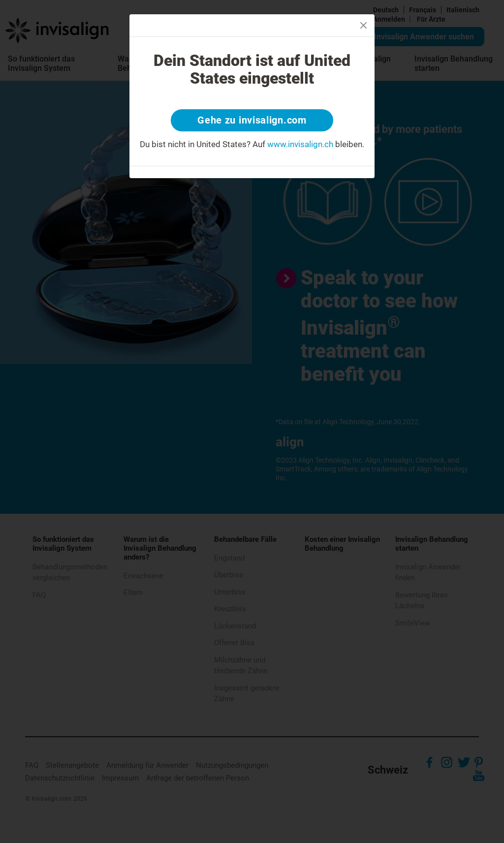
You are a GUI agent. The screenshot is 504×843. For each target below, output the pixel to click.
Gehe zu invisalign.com (252, 121)
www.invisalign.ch (300, 145)
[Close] (363, 25)
